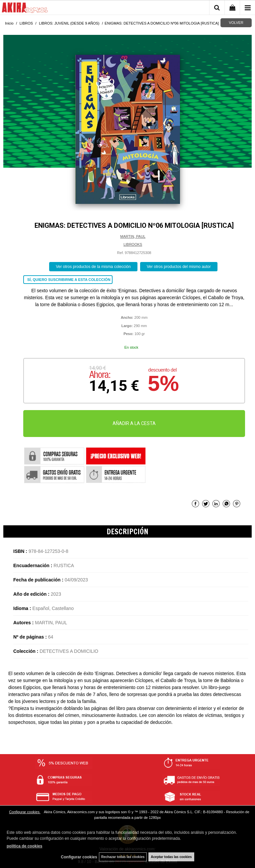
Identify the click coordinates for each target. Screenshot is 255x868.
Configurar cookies (25, 812)
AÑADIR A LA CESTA (134, 423)
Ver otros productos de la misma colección (93, 267)
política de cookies (24, 846)
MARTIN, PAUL (133, 236)
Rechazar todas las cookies (123, 857)
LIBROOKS (133, 244)
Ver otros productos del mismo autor (179, 267)
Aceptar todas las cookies (171, 857)
